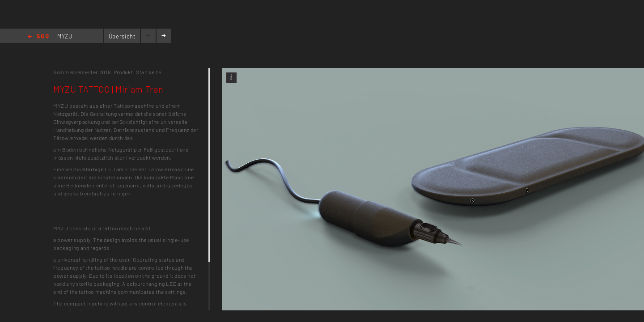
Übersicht (122, 36)
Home (38, 37)
